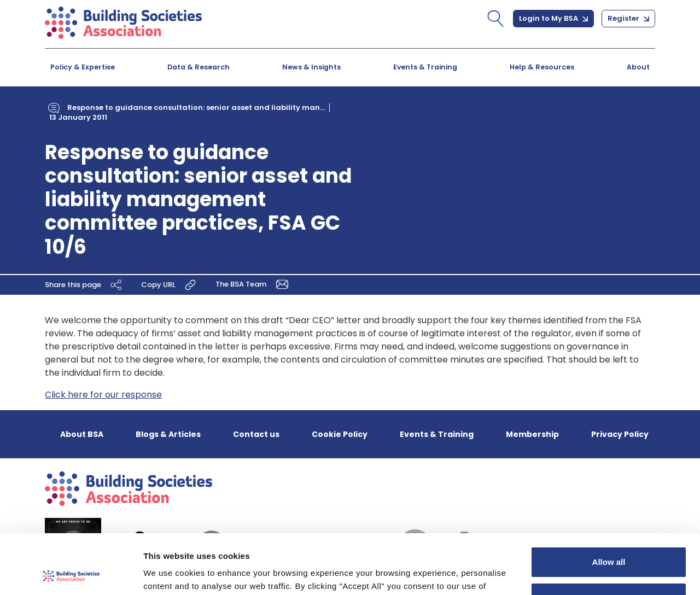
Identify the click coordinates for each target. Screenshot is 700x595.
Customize (609, 542)
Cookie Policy (340, 434)
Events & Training (425, 67)
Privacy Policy (620, 434)
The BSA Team (254, 284)
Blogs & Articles (168, 434)
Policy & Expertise (83, 67)
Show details (169, 573)
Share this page (85, 284)
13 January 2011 (78, 117)
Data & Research (199, 67)
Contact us (256, 434)
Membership (532, 434)
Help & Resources (542, 67)
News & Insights (311, 67)
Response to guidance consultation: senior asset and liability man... (196, 107)
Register (628, 18)
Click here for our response (103, 395)
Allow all (609, 506)
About (638, 67)
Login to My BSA (553, 18)
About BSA (82, 434)
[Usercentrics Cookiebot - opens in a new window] (71, 574)
